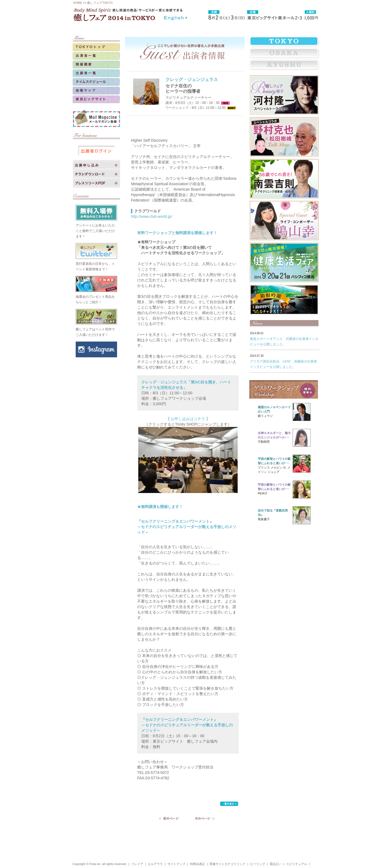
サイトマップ (176, 864)
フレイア (137, 864)
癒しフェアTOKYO (100, 3)
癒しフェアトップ (98, 28)
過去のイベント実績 (173, 28)
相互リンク (208, 28)
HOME (78, 3)
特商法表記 (197, 864)
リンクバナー (236, 28)
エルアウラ (155, 864)
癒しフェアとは (134, 28)
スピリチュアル (297, 864)
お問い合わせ (296, 28)
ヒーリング (258, 864)
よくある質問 (266, 28)
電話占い (275, 864)
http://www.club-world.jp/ (151, 216)
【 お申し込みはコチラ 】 (188, 419)
